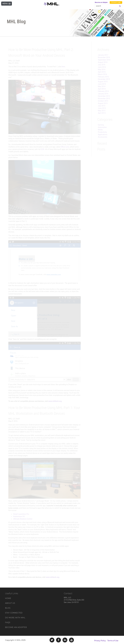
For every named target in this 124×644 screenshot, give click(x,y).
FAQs (8, 622)
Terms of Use (113, 641)
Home (8, 598)
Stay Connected (14, 613)
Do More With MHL (15, 618)
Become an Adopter (101, 2)
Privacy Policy (100, 641)
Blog (8, 608)
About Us (10, 603)
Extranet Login (116, 2)
